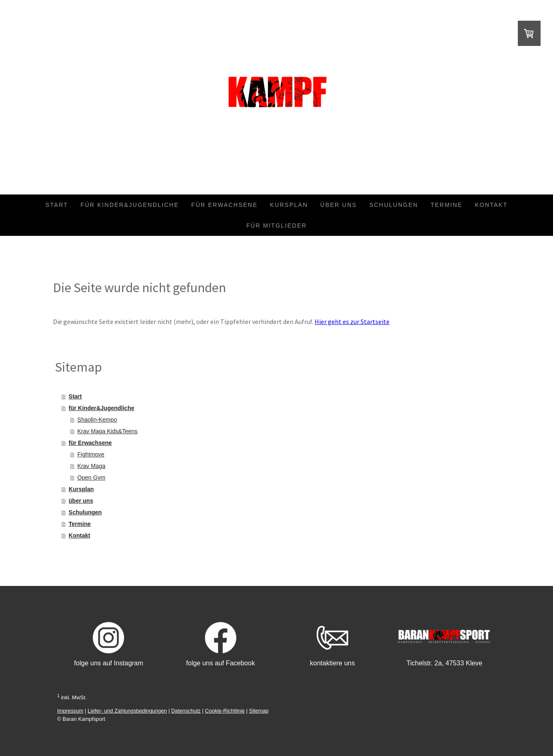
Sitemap (259, 711)
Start (57, 205)
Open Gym (91, 478)
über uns (339, 205)
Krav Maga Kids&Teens (108, 431)
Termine (446, 205)
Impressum (70, 711)
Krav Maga (91, 466)
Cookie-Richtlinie (225, 711)
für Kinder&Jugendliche (130, 205)
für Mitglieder (276, 226)
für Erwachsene (224, 205)
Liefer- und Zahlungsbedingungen (127, 711)
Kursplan (289, 205)
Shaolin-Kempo (97, 420)
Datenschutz (186, 711)
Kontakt (491, 205)
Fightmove (91, 454)
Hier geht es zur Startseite (352, 322)
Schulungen (394, 205)
